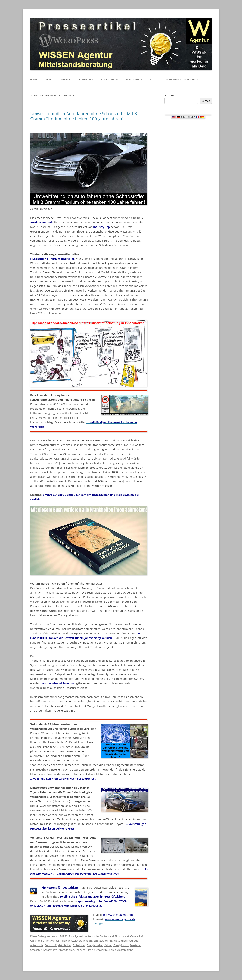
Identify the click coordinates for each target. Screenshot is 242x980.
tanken (70, 950)
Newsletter (86, 79)
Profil (49, 79)
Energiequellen (95, 945)
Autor (154, 79)
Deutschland (107, 936)
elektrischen (65, 945)
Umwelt (72, 941)
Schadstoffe (50, 950)
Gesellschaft (137, 936)
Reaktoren (136, 945)
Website (66, 79)
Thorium (80, 950)
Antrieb (113, 941)
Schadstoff (36, 950)
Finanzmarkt (122, 936)
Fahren (108, 945)
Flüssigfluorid (121, 945)
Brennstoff (51, 945)
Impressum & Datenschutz (182, 79)
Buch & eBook (110, 79)
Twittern (98, 924)
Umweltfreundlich (106, 950)
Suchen (169, 95)
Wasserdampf (125, 950)
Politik (63, 941)
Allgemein (79, 936)
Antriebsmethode (128, 941)
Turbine (90, 950)
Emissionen (79, 945)
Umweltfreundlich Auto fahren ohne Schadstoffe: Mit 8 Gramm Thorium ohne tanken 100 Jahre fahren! (84, 116)
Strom (62, 950)
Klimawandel (52, 941)
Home (34, 79)
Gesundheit (37, 941)
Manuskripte (134, 79)
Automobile (92, 936)
